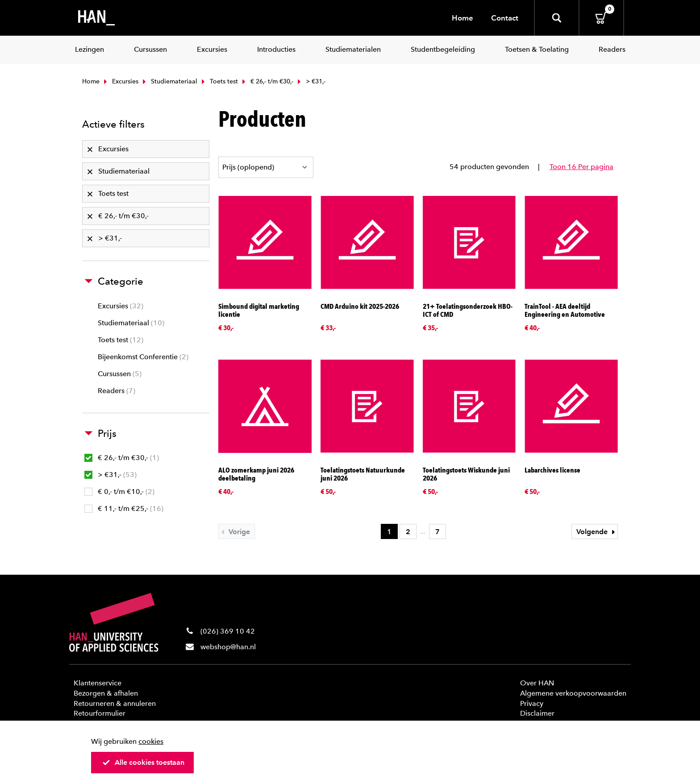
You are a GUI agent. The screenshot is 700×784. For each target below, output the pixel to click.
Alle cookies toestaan (143, 762)
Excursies (120, 81)
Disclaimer (537, 713)
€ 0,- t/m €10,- (119, 492)
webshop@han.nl (228, 647)
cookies (151, 741)
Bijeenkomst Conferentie (143, 357)
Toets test (219, 81)
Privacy (532, 703)
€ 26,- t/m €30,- (267, 81)
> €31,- (110, 475)
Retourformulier (100, 713)
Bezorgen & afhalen (106, 693)
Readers (117, 391)
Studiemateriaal (169, 81)
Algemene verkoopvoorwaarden (573, 693)
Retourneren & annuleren (115, 703)
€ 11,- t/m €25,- (124, 508)
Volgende (597, 532)
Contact (505, 18)
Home (462, 18)
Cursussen (120, 374)
